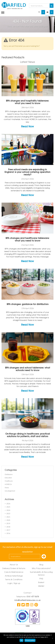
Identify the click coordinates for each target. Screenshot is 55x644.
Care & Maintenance (14, 572)
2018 (8, 527)
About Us (14, 565)
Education (8, 478)
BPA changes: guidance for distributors (28, 304)
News (7, 487)
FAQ (41, 579)
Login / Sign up (14, 584)
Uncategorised (10, 491)
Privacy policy (30, 640)
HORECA (8, 484)
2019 (8, 523)
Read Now (27, 127)
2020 (8, 520)
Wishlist (41, 586)
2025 (8, 507)
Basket (41, 583)
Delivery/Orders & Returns (14, 569)
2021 (8, 517)
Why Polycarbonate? (41, 569)
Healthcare (9, 481)
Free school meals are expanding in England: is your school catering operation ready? (27, 172)
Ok (21, 640)
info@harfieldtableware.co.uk (28, 600)
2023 (8, 513)
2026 (8, 504)
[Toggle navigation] (2, 12)
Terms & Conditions (14, 580)
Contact (28, 593)
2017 (8, 530)
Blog (41, 565)
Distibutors (9, 474)
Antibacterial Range (14, 576)
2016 (8, 533)
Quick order (49, 15)
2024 (8, 510)
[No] (52, 638)
